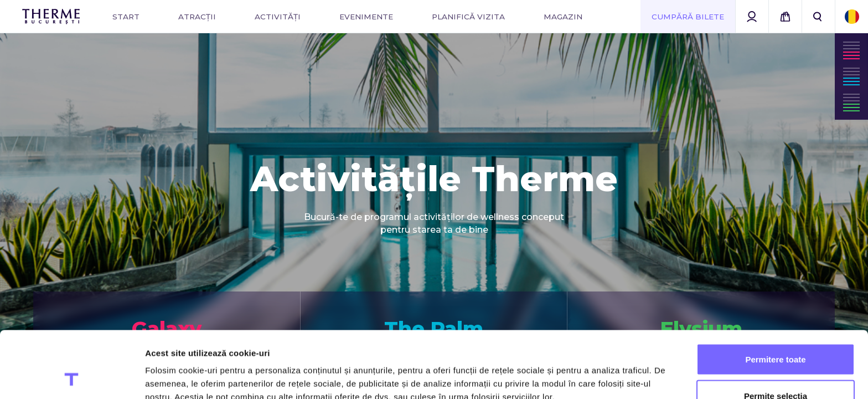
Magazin (563, 17)
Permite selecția (776, 333)
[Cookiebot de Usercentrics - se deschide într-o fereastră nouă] (72, 377)
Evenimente (366, 17)
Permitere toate (775, 297)
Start (126, 17)
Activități (278, 17)
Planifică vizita (468, 17)
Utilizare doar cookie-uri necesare (776, 369)
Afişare (554, 370)
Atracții (197, 17)
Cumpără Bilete (688, 17)
